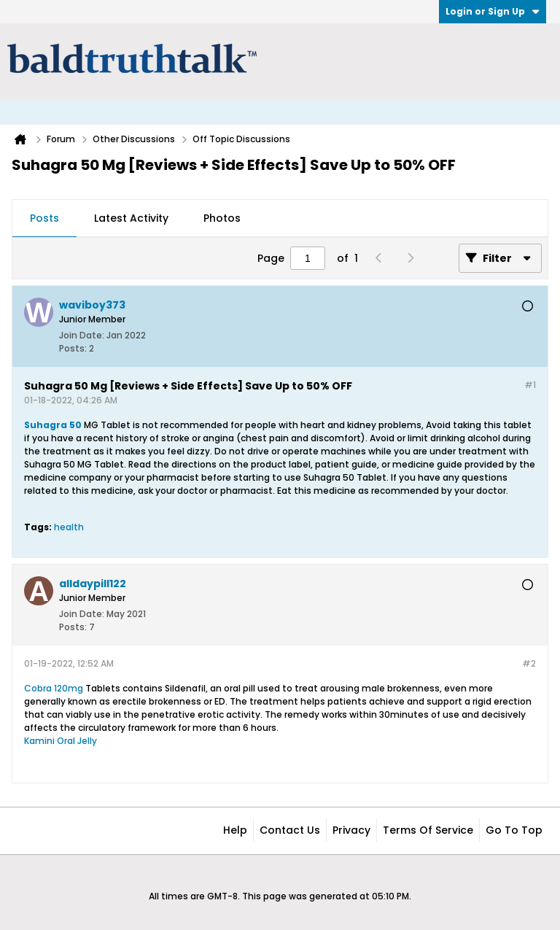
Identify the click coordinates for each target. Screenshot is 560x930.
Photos (222, 218)
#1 (530, 385)
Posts (44, 218)
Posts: (73, 348)
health (69, 527)
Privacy (351, 830)
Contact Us (290, 830)
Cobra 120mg (54, 688)
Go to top (514, 830)
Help (235, 830)
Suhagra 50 (54, 425)
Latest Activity (131, 218)
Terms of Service (428, 830)
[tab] (44, 219)
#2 (529, 663)
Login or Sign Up (493, 11)
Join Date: (82, 335)
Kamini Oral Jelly (61, 741)
